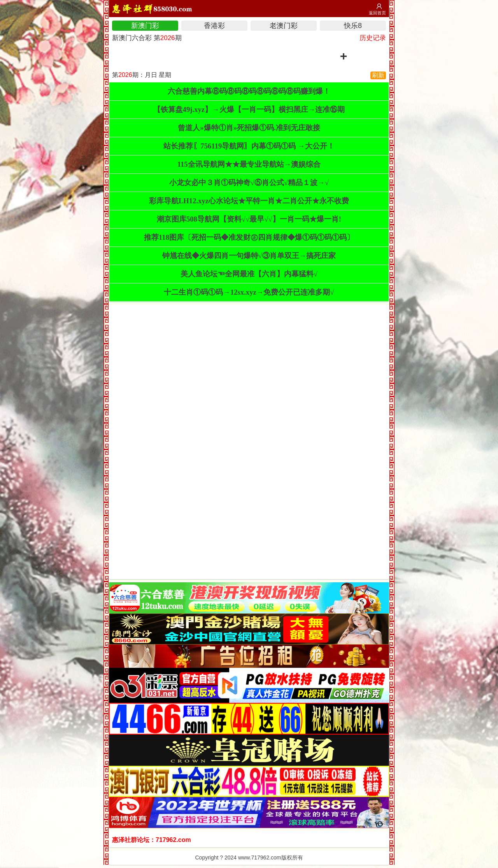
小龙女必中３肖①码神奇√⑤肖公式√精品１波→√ (249, 183)
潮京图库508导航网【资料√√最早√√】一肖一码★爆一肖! (249, 219)
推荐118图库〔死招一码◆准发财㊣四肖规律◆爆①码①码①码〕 (249, 237)
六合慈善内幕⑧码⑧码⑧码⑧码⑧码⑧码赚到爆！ (249, 91)
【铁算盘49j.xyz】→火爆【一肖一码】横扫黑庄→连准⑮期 (249, 109)
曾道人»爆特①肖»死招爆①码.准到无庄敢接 (249, 128)
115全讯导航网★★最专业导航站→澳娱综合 (249, 164)
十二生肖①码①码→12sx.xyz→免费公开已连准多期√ (249, 292)
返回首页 (377, 13)
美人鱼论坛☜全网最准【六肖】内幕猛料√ (249, 274)
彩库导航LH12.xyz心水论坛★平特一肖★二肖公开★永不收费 (249, 201)
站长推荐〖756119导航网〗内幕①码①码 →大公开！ (249, 146)
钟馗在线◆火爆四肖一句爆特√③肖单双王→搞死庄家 (249, 256)
